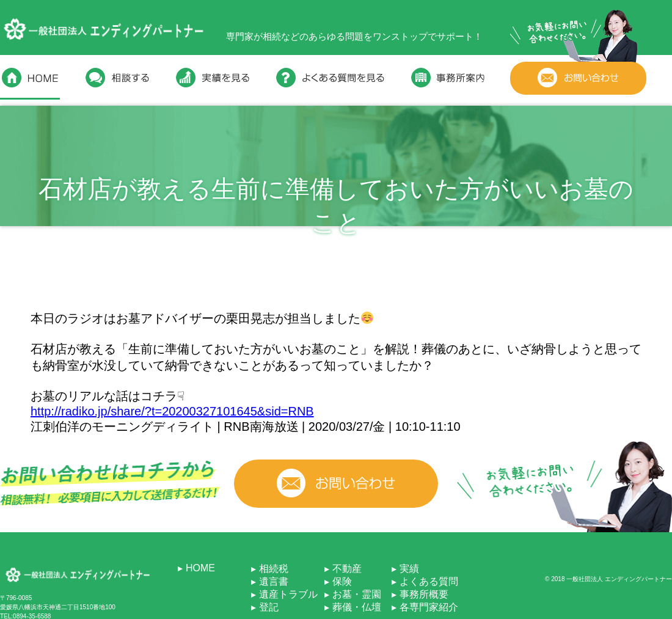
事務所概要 (424, 594)
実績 (409, 569)
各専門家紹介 (429, 607)
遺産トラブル (288, 594)
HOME (200, 568)
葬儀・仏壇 (357, 607)
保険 (342, 581)
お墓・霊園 (357, 594)
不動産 (347, 569)
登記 (269, 607)
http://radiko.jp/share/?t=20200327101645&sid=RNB (172, 411)
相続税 (274, 569)
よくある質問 (429, 581)
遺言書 (274, 581)
